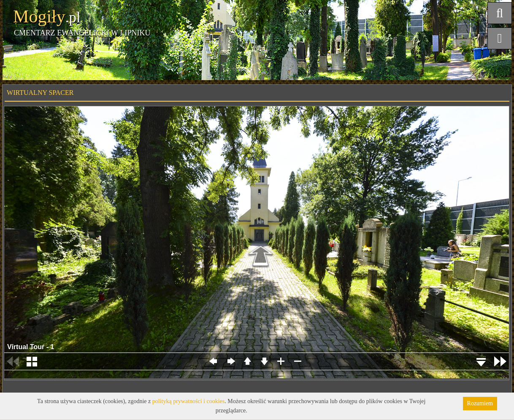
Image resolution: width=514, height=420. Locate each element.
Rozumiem (480, 403)
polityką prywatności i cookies (188, 401)
